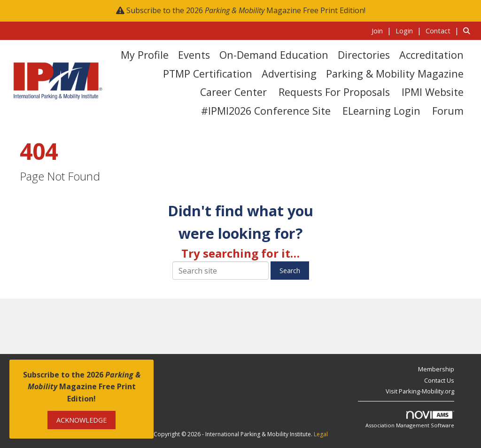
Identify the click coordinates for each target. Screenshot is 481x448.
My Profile (145, 55)
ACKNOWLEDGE (81, 420)
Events (194, 55)
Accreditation (431, 55)
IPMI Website (433, 92)
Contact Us (439, 380)
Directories (364, 55)
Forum (448, 111)
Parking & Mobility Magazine (395, 74)
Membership (436, 369)
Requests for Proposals (334, 92)
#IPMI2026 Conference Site (266, 111)
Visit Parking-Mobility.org (420, 391)
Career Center (233, 92)
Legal (321, 434)
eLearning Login (381, 111)
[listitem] (383, 31)
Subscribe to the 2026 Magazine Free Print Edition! (246, 10)
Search (290, 271)
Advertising (289, 74)
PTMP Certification (208, 74)
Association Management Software (410, 420)
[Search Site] (469, 31)
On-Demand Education (274, 55)
